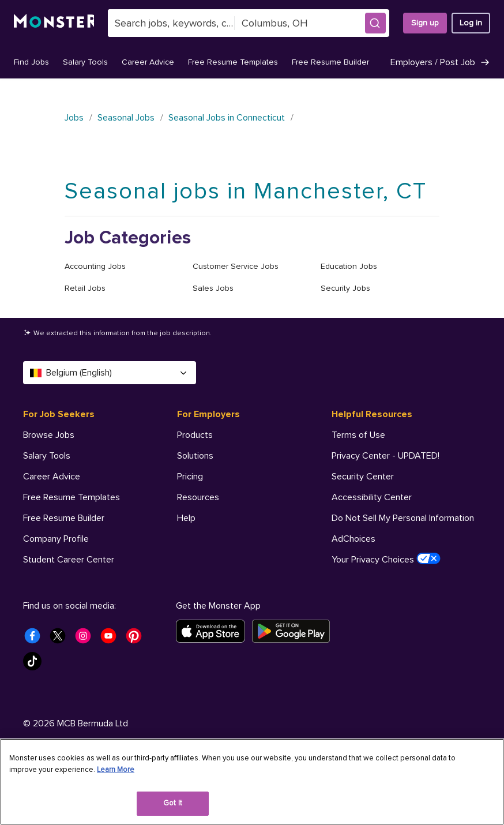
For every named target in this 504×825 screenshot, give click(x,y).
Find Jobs (31, 62)
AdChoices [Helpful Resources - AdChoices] (353, 539)
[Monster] (54, 23)
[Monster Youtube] (112, 690)
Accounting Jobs (95, 266)
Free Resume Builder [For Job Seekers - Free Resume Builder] (64, 518)
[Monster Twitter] (61, 690)
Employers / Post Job (440, 62)
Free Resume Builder (330, 62)
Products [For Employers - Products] (195, 435)
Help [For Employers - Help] (186, 518)
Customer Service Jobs (236, 266)
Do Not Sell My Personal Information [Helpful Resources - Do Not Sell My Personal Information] (403, 518)
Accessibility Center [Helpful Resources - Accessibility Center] (372, 497)
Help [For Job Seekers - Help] (32, 580)
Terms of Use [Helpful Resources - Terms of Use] (358, 435)
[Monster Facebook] (36, 690)
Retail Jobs (85, 288)
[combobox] (171, 23)
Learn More (116, 770)
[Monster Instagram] (86, 690)
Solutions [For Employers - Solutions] (195, 456)
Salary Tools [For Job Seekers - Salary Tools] (47, 456)
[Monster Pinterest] (137, 690)
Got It (173, 803)
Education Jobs (349, 266)
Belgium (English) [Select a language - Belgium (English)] (110, 373)
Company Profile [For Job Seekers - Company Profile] (56, 539)
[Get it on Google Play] (294, 682)
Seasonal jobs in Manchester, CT (246, 191)
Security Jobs (345, 288)
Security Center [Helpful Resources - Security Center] (363, 477)
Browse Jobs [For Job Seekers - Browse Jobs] (49, 435)
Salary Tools (85, 62)
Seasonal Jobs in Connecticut (227, 118)
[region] (252, 782)
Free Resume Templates (233, 62)
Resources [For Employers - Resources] (198, 497)
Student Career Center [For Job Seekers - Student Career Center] (69, 560)
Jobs (74, 118)
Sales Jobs (213, 288)
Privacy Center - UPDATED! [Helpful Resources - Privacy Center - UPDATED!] (385, 456)
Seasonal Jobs (126, 118)
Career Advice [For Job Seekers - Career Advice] (52, 477)
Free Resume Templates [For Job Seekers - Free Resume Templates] (72, 497)
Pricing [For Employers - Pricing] (190, 477)
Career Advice (148, 62)
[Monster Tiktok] (36, 715)
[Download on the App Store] (214, 682)
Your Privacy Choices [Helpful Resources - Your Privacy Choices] (386, 559)
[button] (375, 23)
